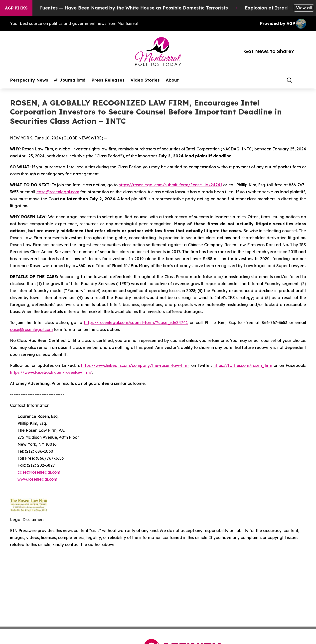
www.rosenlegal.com (37, 479)
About (172, 80)
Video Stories (145, 80)
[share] (303, 80)
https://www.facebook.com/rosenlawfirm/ (51, 372)
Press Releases (108, 80)
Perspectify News (29, 80)
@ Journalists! (70, 80)
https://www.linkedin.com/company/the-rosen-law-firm (135, 365)
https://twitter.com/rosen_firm (243, 365)
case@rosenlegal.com (58, 192)
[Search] (289, 80)
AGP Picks (16, 8)
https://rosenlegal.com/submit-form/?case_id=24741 (170, 185)
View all (304, 8)
